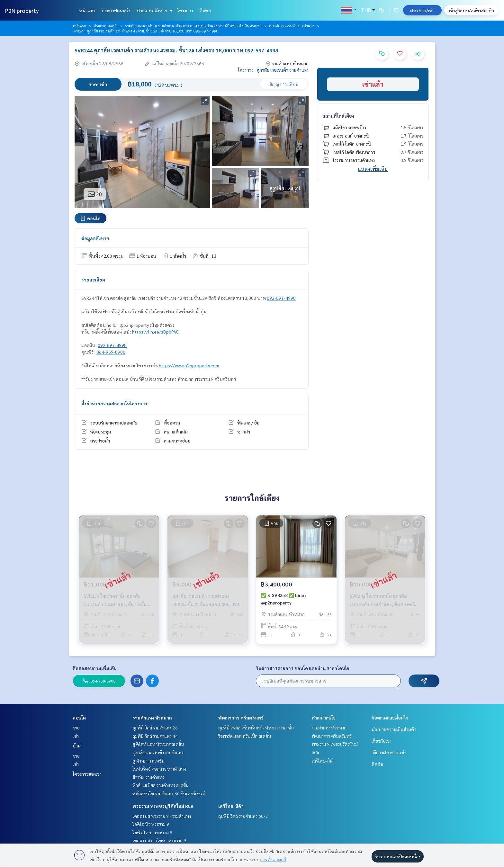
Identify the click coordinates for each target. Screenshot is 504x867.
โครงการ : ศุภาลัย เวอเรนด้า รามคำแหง (273, 70)
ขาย (76, 728)
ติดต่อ (205, 10)
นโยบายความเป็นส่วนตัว (394, 729)
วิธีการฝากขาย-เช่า (389, 752)
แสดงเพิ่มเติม (373, 169)
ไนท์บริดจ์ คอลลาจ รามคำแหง (159, 769)
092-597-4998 (281, 298)
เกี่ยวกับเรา (382, 741)
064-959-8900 (111, 352)
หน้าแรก (87, 10)
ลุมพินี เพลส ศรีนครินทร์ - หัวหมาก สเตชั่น (256, 728)
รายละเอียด (93, 280)
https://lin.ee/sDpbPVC (155, 332)
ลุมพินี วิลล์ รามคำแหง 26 (155, 728)
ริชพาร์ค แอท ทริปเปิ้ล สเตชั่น (245, 736)
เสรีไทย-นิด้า (231, 806)
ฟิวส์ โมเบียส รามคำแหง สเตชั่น (161, 785)
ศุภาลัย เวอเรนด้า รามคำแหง (292, 26)
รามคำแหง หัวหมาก (152, 718)
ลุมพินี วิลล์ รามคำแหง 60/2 (243, 816)
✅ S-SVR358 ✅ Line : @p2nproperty (283, 599)
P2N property (22, 10)
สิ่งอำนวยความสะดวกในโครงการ (114, 403)
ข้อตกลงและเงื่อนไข (390, 718)
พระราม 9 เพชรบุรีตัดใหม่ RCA (163, 806)
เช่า (76, 736)
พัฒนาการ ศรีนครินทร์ (241, 718)
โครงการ (185, 10)
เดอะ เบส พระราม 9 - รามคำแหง (162, 816)
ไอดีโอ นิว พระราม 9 (151, 824)
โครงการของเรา (87, 774)
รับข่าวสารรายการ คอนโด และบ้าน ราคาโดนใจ (303, 668)
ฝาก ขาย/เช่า (422, 10)
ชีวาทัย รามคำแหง (148, 777)
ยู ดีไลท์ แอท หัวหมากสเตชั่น (158, 744)
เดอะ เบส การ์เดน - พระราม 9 (159, 840)
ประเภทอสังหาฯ (154, 10)
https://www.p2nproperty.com (189, 365)
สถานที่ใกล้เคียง (338, 116)
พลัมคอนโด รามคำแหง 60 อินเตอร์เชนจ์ (169, 793)
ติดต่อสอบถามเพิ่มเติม (95, 668)
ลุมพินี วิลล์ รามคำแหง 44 (155, 736)
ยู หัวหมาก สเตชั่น (148, 761)
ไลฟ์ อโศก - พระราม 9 (152, 832)
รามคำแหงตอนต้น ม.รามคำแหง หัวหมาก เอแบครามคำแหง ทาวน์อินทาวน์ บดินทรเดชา (193, 26)
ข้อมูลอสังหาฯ (95, 238)
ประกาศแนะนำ (116, 10)
